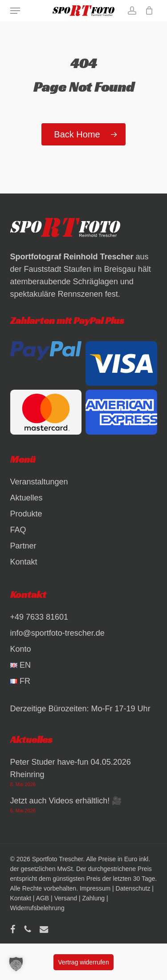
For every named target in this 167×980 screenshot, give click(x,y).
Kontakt (24, 562)
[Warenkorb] (147, 11)
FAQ (18, 530)
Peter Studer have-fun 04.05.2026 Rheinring (71, 768)
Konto (21, 649)
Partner (23, 546)
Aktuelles (26, 498)
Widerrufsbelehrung (37, 908)
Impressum (95, 888)
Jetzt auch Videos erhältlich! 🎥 (66, 801)
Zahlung (93, 898)
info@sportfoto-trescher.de (57, 633)
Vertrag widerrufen (83, 962)
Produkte (26, 514)
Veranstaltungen (39, 482)
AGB (43, 898)
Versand (66, 898)
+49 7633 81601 (39, 617)
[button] (15, 11)
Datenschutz (133, 888)
